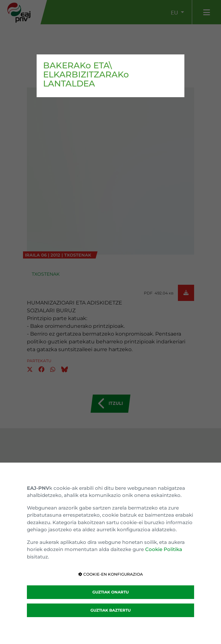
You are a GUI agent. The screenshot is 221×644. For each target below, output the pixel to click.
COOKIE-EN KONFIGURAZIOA (111, 574)
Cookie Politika (164, 549)
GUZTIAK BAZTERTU (110, 610)
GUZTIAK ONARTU (110, 592)
